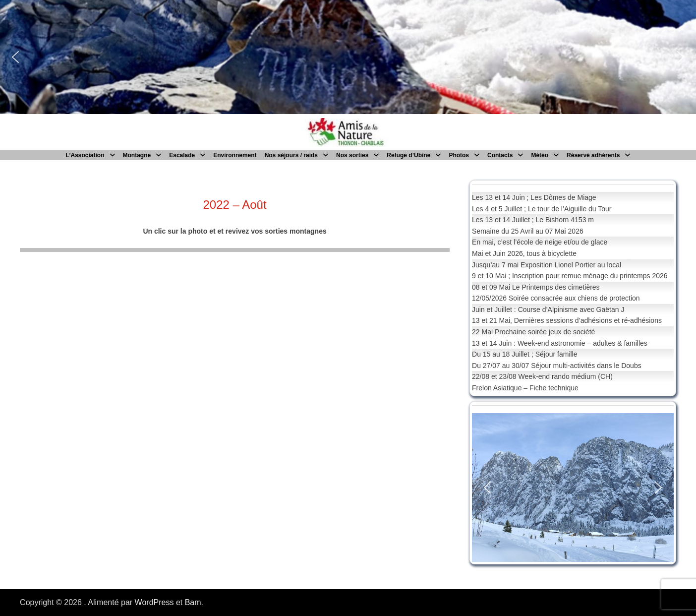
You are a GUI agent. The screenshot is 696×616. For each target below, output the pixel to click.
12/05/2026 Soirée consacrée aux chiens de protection (556, 298)
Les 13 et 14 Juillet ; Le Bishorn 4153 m (533, 220)
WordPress (154, 602)
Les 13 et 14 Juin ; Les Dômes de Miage (534, 197)
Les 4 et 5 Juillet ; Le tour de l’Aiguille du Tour (542, 209)
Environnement (235, 155)
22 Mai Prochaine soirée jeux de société (533, 332)
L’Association (85, 155)
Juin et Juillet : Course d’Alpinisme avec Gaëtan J (548, 309)
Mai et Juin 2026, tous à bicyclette (524, 253)
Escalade (182, 155)
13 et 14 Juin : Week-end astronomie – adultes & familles (560, 343)
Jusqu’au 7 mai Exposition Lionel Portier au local (547, 265)
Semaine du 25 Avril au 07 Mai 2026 (528, 231)
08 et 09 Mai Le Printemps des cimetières (536, 287)
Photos (459, 155)
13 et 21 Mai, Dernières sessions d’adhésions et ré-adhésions (567, 320)
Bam (193, 602)
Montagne (137, 155)
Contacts (500, 155)
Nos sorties (352, 155)
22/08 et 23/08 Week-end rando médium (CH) (542, 376)
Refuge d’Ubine (408, 155)
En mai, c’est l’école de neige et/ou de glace (540, 242)
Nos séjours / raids (291, 155)
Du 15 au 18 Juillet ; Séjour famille (524, 354)
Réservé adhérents (593, 155)
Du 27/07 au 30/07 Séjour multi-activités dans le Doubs (557, 366)
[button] (15, 57)
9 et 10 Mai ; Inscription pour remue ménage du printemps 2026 (570, 276)
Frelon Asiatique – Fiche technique (525, 388)
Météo (540, 155)
